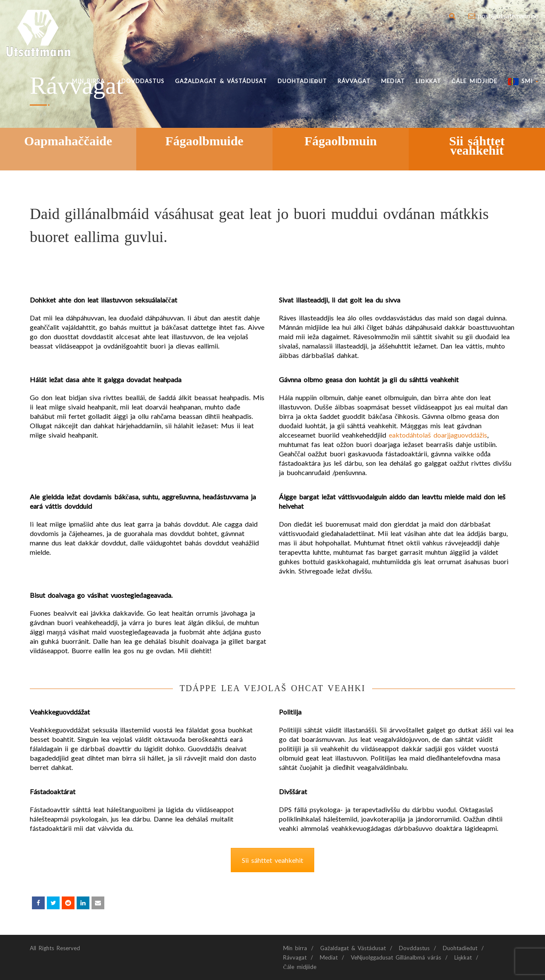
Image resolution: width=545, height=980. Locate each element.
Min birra (91, 81)
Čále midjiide (475, 81)
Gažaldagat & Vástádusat (221, 81)
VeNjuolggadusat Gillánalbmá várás (396, 957)
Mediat (393, 81)
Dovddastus (143, 81)
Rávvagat (354, 81)
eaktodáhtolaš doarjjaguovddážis (438, 435)
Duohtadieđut (302, 81)
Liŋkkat (428, 81)
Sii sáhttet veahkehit (272, 860)
